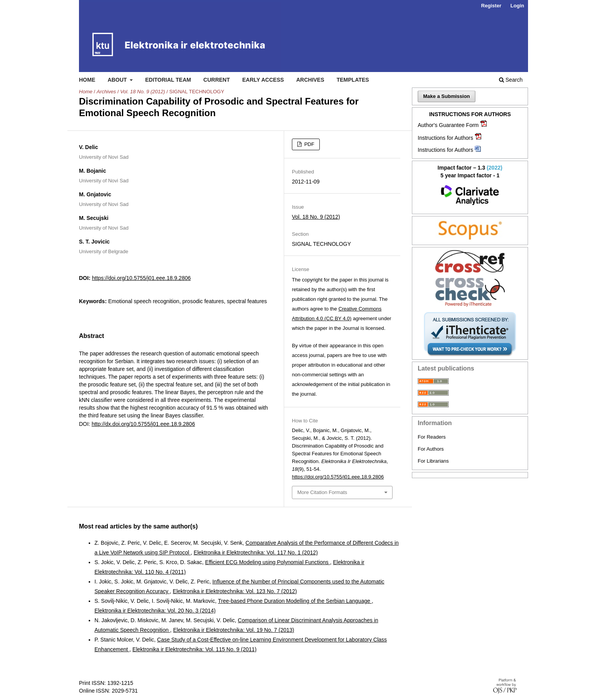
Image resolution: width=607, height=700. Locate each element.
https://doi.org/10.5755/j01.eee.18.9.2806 (141, 278)
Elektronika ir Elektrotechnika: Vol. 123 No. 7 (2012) (235, 591)
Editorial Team (168, 80)
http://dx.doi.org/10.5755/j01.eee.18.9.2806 (143, 424)
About (118, 80)
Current (216, 80)
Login (517, 6)
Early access (263, 80)
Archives (310, 80)
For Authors (431, 449)
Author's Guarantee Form (448, 125)
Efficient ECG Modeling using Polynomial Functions (268, 562)
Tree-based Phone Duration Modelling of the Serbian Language (295, 601)
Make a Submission (447, 96)
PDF (309, 144)
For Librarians (433, 461)
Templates (353, 80)
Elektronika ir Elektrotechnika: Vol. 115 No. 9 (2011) (195, 649)
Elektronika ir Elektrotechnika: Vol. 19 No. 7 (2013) (234, 630)
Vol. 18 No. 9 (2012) (142, 92)
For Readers (432, 437)
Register (491, 6)
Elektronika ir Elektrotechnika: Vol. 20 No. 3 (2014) (155, 611)
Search (511, 80)
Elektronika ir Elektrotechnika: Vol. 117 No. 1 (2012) (256, 552)
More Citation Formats (322, 492)
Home (87, 80)
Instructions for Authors (445, 138)
